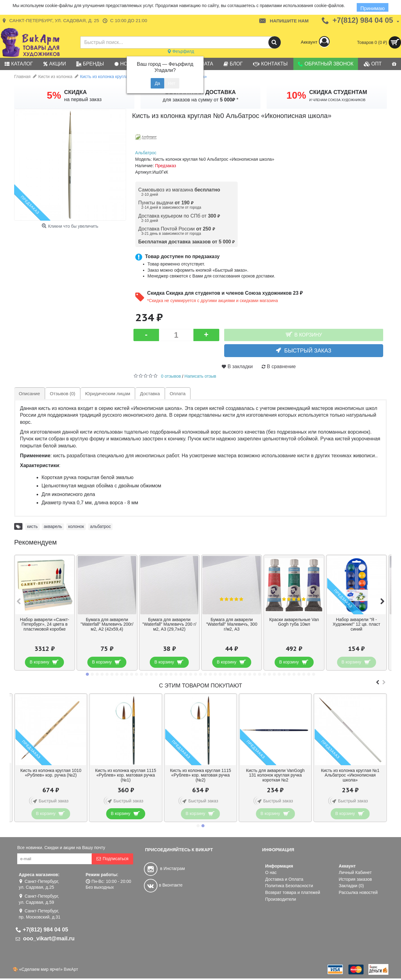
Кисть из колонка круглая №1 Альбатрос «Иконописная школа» (350, 775)
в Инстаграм (164, 868)
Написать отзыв (200, 376)
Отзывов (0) (63, 394)
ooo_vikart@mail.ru (45, 939)
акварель (53, 526)
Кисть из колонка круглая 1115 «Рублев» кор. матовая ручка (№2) (201, 775)
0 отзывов (171, 376)
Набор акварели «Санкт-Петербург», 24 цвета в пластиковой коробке (45, 624)
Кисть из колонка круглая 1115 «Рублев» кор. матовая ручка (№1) (126, 775)
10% (296, 95)
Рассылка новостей (358, 892)
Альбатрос (146, 153)
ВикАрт (71, 969)
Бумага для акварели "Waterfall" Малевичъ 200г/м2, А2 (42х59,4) (107, 624)
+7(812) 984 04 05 (42, 930)
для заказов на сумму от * (200, 100)
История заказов (355, 879)
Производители (280, 899)
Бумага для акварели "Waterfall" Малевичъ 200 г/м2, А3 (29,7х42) (169, 624)
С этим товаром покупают (200, 686)
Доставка (150, 394)
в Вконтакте (163, 885)
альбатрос (100, 526)
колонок (76, 526)
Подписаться (112, 859)
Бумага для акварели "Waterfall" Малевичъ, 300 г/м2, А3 (232, 624)
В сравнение (281, 366)
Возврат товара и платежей (293, 892)
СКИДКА (76, 92)
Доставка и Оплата (284, 879)
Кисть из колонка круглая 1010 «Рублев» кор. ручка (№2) (51, 773)
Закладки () (351, 886)
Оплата (178, 394)
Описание (29, 394)
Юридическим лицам (108, 394)
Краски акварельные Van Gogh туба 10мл (294, 622)
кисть (32, 526)
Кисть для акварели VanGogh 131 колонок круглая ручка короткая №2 (275, 775)
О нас (271, 872)
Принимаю (372, 8)
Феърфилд (181, 51)
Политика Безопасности (289, 886)
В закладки (240, 366)
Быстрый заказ (308, 351)
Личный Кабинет (355, 872)
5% (54, 95)
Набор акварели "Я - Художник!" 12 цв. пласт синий (357, 624)
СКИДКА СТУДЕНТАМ (338, 92)
